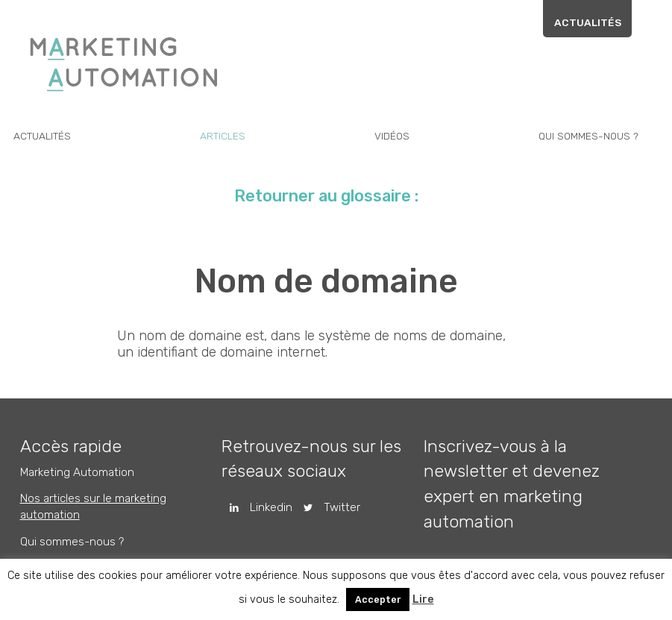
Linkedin (267, 510)
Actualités (601, 22)
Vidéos (401, 136)
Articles (234, 136)
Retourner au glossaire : (336, 200)
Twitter (336, 510)
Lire (423, 599)
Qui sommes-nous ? (596, 136)
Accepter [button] (378, 599)
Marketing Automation (84, 476)
